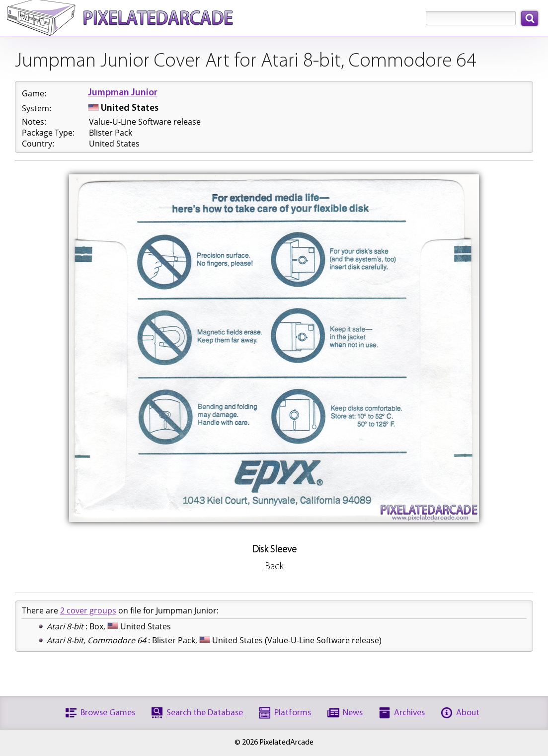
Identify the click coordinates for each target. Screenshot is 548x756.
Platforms (293, 713)
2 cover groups (88, 610)
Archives (409, 713)
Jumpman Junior (123, 93)
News (353, 713)
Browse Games (108, 713)
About (468, 713)
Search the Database (205, 713)
